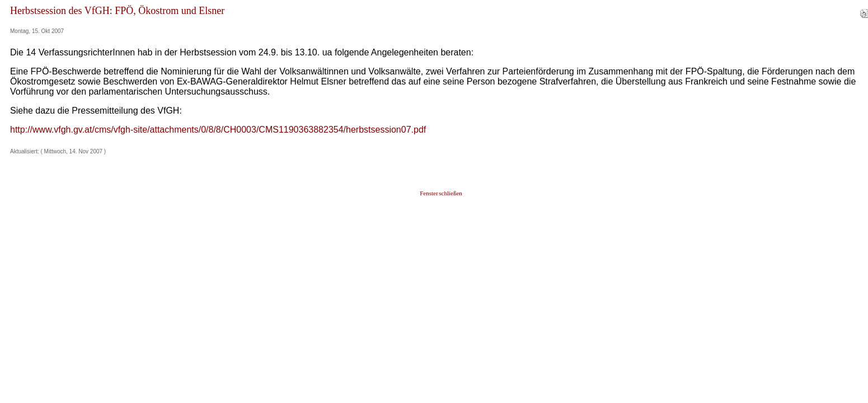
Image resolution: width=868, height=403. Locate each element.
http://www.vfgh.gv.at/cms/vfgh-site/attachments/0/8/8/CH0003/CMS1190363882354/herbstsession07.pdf (218, 130)
